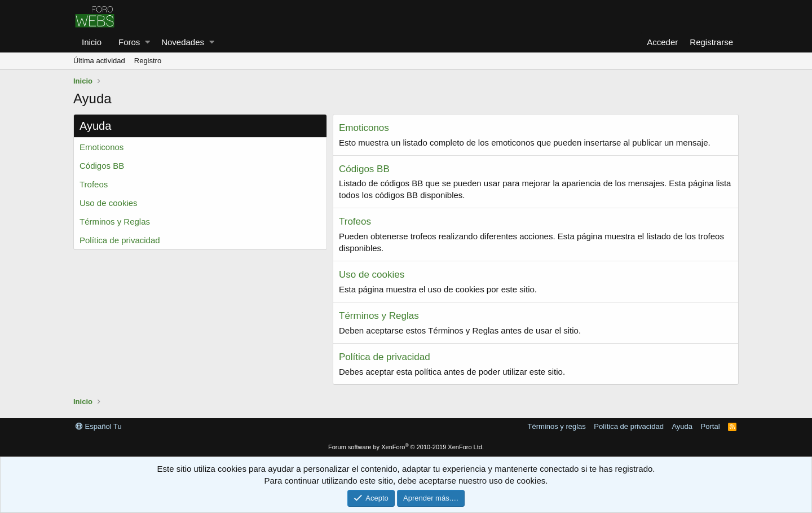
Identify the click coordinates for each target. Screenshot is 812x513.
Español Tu (99, 426)
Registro (148, 61)
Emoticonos (101, 147)
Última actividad (99, 61)
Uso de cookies (109, 203)
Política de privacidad (120, 240)
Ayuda (682, 426)
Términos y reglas (557, 426)
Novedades (183, 42)
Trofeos (94, 184)
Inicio (92, 42)
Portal (710, 426)
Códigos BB (102, 166)
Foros (129, 42)
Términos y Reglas (115, 222)
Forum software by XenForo (406, 447)
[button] (147, 42)
